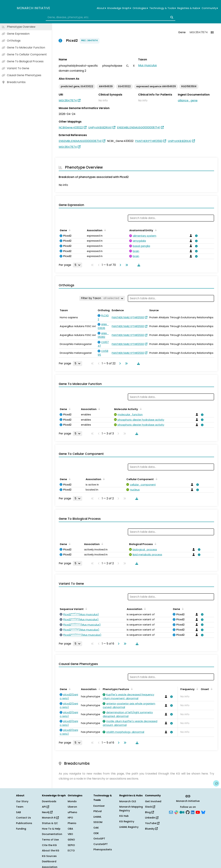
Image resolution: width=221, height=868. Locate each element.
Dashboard (49, 861)
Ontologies (140, 8)
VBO (70, 834)
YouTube (152, 823)
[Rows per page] (78, 265)
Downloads (49, 801)
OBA (70, 829)
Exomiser (99, 806)
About (101, 8)
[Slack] (176, 812)
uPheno (72, 812)
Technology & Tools (163, 8)
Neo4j (47, 812)
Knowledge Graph (119, 8)
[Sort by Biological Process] (155, 544)
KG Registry (127, 821)
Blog (149, 812)
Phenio (72, 823)
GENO (71, 840)
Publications (24, 823)
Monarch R (50, 818)
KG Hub (124, 816)
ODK (96, 833)
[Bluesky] (203, 812)
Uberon (72, 807)
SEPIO (71, 845)
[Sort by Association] (104, 230)
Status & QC (50, 823)
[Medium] (182, 812)
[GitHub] (188, 812)
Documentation (52, 834)
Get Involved (153, 801)
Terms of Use (50, 840)
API (45, 807)
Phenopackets (103, 849)
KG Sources (49, 856)
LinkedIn (152, 818)
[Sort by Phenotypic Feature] (131, 689)
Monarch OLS (128, 801)
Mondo (72, 801)
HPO (70, 818)
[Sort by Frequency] (197, 689)
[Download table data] (138, 265)
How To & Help (51, 829)
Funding (21, 829)
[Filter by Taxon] (102, 298)
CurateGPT (101, 844)
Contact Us (23, 818)
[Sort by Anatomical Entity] (155, 230)
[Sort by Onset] (211, 689)
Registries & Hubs (189, 8)
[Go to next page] (120, 265)
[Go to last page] (126, 265)
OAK (96, 828)
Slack (150, 807)
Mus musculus (147, 65)
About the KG (51, 851)
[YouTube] (198, 812)
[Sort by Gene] (69, 230)
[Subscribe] (171, 812)
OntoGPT (99, 839)
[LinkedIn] (193, 812)
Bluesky (151, 829)
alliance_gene (188, 100)
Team (20, 807)
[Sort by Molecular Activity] (140, 409)
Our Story (22, 801)
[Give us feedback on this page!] (216, 783)
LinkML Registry (129, 827)
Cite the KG (49, 845)
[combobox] (110, 17)
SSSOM (98, 822)
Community (210, 8)
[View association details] (196, 236)
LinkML (97, 817)
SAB (18, 812)
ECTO (71, 851)
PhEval (98, 811)
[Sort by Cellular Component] (156, 479)
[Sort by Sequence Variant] (86, 609)
